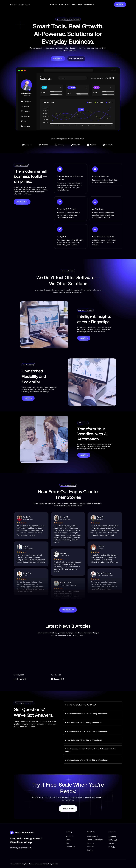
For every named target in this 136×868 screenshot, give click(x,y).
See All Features (22, 202)
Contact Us (70, 847)
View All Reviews (68, 610)
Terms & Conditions (95, 840)
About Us (53, 4)
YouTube (112, 847)
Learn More (84, 338)
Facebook (112, 837)
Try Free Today (68, 809)
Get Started (120, 4)
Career (69, 840)
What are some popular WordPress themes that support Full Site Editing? (90, 750)
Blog (68, 843)
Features (91, 847)
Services (90, 843)
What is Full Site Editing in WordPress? (81, 705)
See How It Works (76, 59)
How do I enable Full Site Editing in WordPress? (85, 723)
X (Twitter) (113, 840)
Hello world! (20, 679)
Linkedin (112, 844)
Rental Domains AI (20, 4)
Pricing (90, 850)
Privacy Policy (64, 4)
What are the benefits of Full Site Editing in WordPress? (88, 714)
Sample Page (77, 4)
